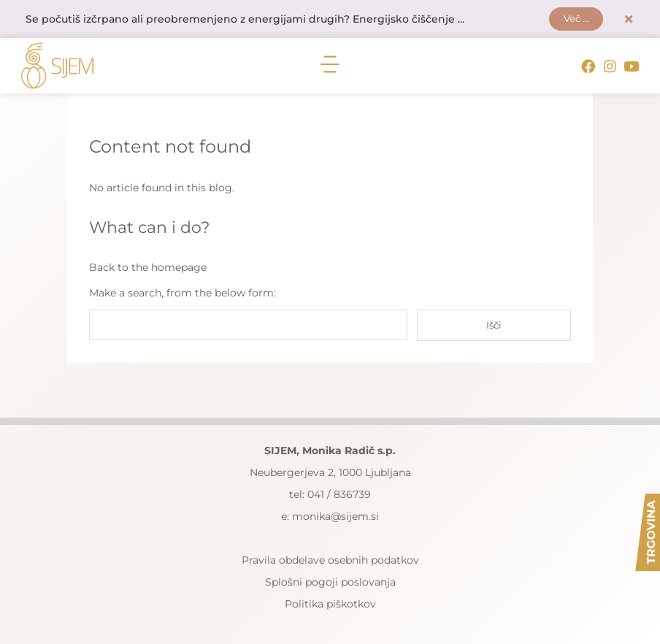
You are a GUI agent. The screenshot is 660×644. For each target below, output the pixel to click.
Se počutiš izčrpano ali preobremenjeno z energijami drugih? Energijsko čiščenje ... (245, 20)
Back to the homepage (148, 268)
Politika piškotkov (330, 604)
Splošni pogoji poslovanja (330, 582)
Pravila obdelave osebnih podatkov (330, 560)
